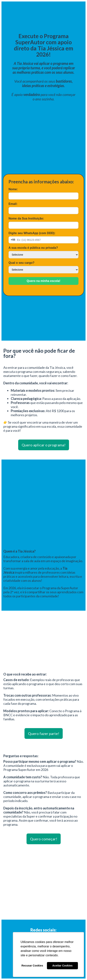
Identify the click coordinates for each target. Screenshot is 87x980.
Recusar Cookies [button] (32, 966)
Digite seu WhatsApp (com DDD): (32, 233)
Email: (13, 204)
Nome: (13, 189)
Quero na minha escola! (43, 281)
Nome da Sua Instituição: (26, 218)
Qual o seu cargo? (22, 263)
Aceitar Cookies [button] (62, 966)
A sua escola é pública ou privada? (33, 248)
